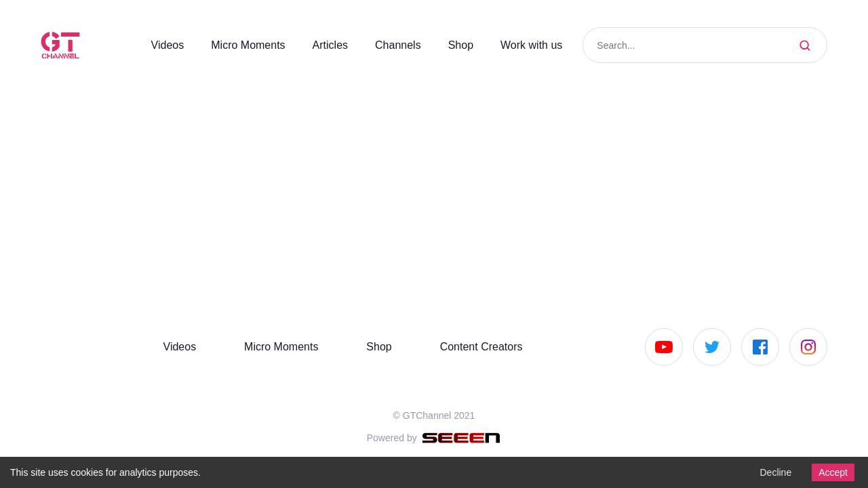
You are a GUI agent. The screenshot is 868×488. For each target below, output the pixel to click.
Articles (322, 45)
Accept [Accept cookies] (831, 472)
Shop (456, 45)
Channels (392, 45)
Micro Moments (235, 45)
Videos (149, 45)
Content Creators (477, 346)
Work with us (529, 45)
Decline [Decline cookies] (772, 472)
